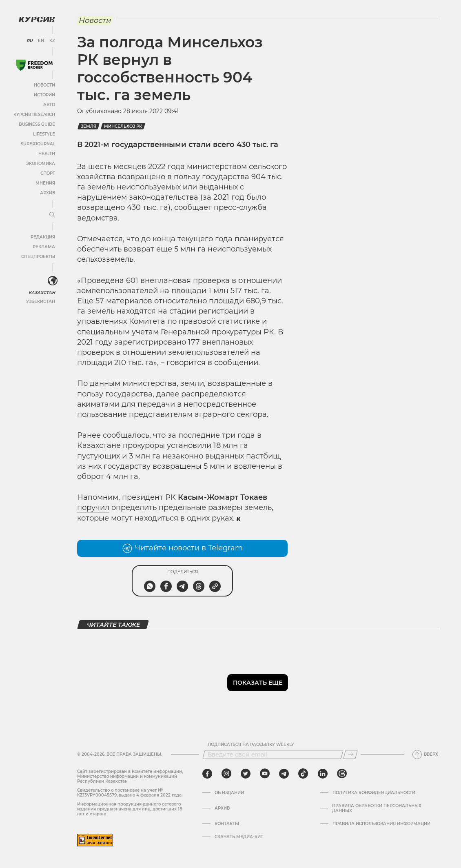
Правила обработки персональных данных (377, 808)
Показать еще (258, 683)
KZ (52, 41)
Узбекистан (41, 302)
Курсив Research (34, 115)
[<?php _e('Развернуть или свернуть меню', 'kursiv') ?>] (53, 281)
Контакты (227, 824)
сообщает (193, 207)
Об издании (229, 793)
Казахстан (42, 293)
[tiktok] (303, 774)
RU (30, 41)
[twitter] (246, 774)
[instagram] (226, 774)
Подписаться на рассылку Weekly (251, 745)
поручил (93, 507)
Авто (49, 105)
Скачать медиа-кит (239, 837)
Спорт (48, 173)
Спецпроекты (38, 257)
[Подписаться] (350, 754)
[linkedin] (322, 774)
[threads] (342, 774)
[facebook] (207, 774)
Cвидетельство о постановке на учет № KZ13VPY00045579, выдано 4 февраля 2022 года (129, 793)
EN (41, 41)
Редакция (43, 237)
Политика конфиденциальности (374, 793)
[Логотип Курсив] (37, 19)
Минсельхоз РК (123, 126)
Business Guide (37, 124)
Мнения (45, 183)
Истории (44, 95)
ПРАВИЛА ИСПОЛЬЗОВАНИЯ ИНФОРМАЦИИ (381, 824)
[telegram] (284, 774)
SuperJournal (38, 144)
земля (89, 126)
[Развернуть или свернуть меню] (52, 215)
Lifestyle (44, 134)
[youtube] (265, 774)
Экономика (41, 164)
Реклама (44, 247)
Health (47, 154)
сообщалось (126, 435)
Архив (48, 193)
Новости (44, 85)
